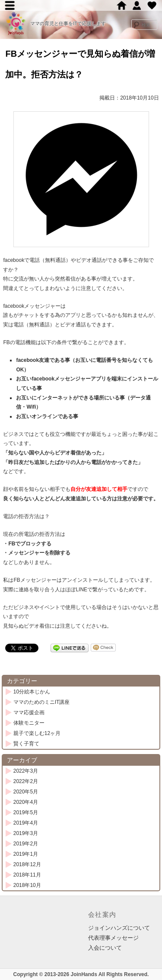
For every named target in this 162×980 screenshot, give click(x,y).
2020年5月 (26, 792)
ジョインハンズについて (119, 928)
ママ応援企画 (29, 712)
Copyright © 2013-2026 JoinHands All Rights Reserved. (81, 974)
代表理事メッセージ (113, 938)
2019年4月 (26, 823)
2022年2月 (26, 781)
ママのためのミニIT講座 (42, 702)
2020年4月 (26, 802)
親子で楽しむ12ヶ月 (37, 733)
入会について (105, 948)
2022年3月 (26, 771)
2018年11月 (27, 875)
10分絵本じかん (32, 692)
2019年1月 (26, 854)
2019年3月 (26, 833)
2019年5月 (26, 812)
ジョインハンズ (137, 5)
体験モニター (29, 723)
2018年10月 (27, 885)
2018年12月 (27, 864)
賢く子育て (26, 744)
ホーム (122, 5)
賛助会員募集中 (152, 5)
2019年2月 (26, 844)
